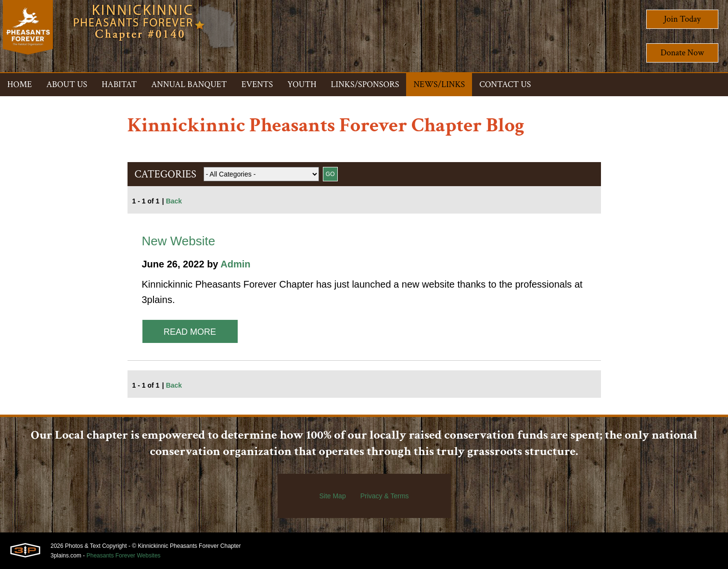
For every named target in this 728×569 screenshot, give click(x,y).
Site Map (332, 496)
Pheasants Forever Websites (124, 556)
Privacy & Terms (385, 496)
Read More (190, 332)
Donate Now (682, 53)
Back (174, 201)
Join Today (683, 19)
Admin (235, 264)
